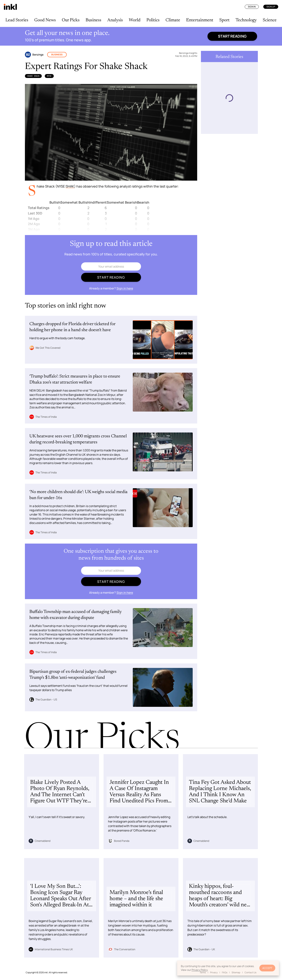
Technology (246, 20)
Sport (224, 20)
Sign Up (271, 7)
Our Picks (71, 20)
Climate (173, 20)
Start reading (232, 36)
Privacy (214, 972)
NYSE (49, 76)
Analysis (115, 20)
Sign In (252, 7)
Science (270, 20)
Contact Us (250, 972)
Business (93, 20)
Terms (203, 972)
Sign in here (125, 288)
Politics (153, 20)
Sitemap (236, 972)
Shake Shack (33, 76)
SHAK (70, 186)
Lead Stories (17, 20)
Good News (45, 20)
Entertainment (200, 20)
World (135, 20)
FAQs (225, 972)
